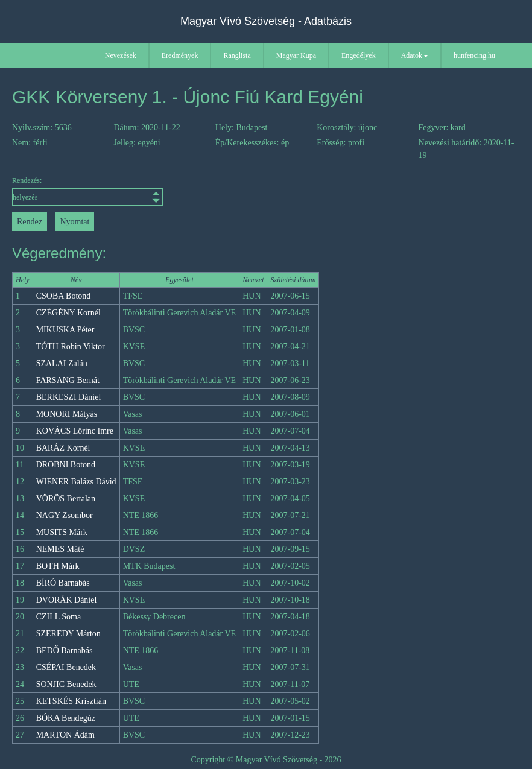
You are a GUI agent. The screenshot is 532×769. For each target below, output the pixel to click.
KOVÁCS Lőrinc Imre (75, 431)
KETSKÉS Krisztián (71, 701)
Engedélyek (359, 55)
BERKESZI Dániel (69, 397)
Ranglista (237, 55)
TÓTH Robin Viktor (71, 347)
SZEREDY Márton (68, 634)
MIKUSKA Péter (65, 330)
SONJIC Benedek (66, 684)
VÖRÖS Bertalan (66, 498)
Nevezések (121, 55)
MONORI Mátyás (67, 414)
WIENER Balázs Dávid (76, 482)
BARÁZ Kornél (63, 448)
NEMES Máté (60, 549)
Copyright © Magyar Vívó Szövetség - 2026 (266, 760)
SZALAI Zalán (62, 363)
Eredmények (180, 55)
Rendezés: (76, 191)
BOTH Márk (58, 566)
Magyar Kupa (296, 55)
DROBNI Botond (66, 465)
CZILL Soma (59, 617)
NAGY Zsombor (65, 515)
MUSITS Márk (62, 532)
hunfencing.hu (474, 55)
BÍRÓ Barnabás (63, 583)
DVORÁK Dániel (67, 600)
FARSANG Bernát (68, 380)
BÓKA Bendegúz (66, 718)
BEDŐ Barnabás (65, 650)
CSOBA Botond (64, 296)
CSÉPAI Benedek (66, 667)
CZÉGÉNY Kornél (68, 313)
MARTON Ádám (65, 735)
